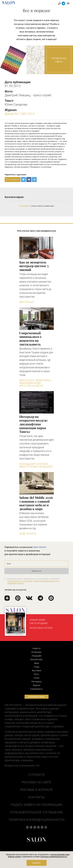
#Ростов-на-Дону (31, 386)
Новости (36, 648)
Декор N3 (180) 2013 (20, 114)
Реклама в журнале (36, 790)
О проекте (36, 775)
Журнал (36, 685)
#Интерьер (27, 302)
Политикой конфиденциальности (46, 581)
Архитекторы (36, 659)
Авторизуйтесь (25, 206)
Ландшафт (37, 656)
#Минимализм (30, 383)
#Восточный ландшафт (36, 467)
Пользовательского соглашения (20, 581)
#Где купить (28, 534)
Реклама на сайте (37, 782)
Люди (37, 667)
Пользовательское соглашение (36, 812)
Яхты (36, 674)
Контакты (37, 797)
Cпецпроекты (37, 689)
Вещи (37, 663)
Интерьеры (36, 652)
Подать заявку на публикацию (37, 805)
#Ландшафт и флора (34, 464)
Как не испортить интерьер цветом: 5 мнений (34, 266)
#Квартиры (43, 380)
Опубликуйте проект (37, 697)
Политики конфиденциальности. (54, 857)
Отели (36, 678)
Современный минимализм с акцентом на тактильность (30, 339)
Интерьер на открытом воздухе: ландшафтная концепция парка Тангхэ (34, 424)
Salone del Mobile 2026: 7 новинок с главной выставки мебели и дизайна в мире (36, 503)
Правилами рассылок (16, 583)
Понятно (36, 863)
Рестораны (37, 682)
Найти (59, 4)
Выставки (37, 670)
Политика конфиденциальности (37, 820)
